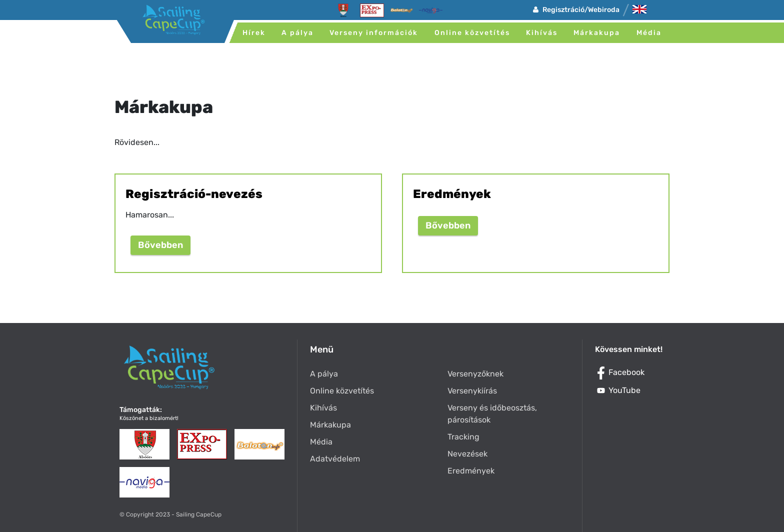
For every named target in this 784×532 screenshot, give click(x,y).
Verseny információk (374, 33)
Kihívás (542, 33)
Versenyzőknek (475, 374)
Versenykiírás (472, 391)
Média (649, 33)
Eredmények (471, 471)
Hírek (254, 33)
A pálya (297, 33)
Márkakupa (597, 33)
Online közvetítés (472, 33)
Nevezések (467, 454)
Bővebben (160, 245)
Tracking (463, 437)
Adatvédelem (335, 459)
